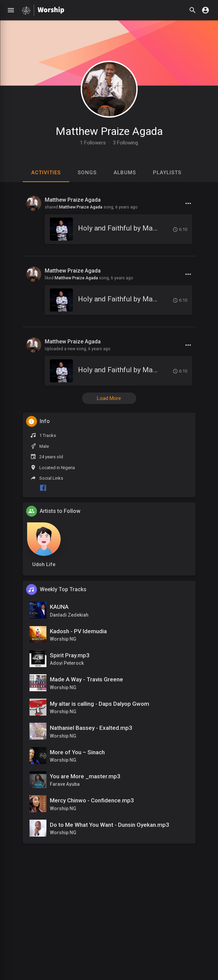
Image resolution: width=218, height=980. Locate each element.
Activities (46, 173)
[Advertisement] (109, 930)
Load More (109, 398)
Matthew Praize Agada (109, 131)
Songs (87, 173)
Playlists (167, 173)
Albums (125, 173)
